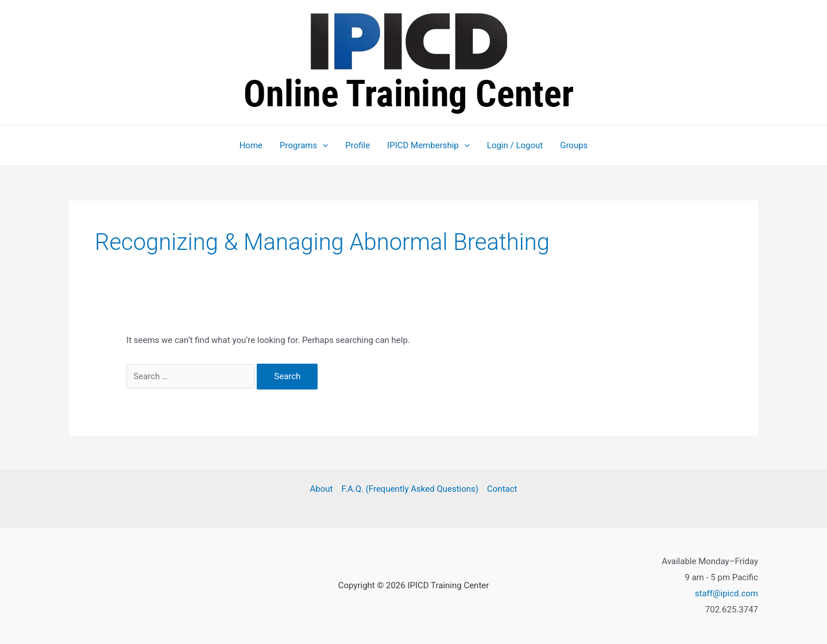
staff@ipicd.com (726, 593)
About (322, 489)
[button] (322, 145)
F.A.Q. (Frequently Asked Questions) (410, 489)
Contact (502, 489)
